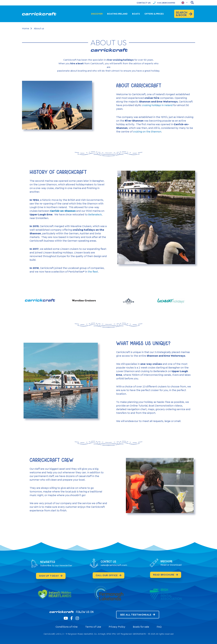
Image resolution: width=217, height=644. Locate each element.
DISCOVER (97, 14)
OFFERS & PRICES (154, 14)
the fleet (93, 272)
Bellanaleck (95, 214)
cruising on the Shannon (147, 132)
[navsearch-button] (192, 3)
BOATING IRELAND (117, 14)
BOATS (136, 14)
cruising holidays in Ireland (158, 105)
